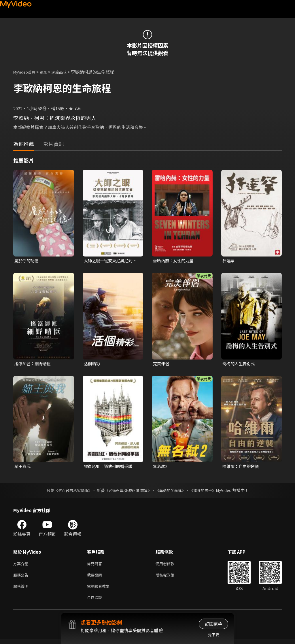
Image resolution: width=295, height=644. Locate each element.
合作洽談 (96, 602)
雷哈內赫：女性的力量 (175, 261)
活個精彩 (92, 364)
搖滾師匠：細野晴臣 (34, 364)
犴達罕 (229, 261)
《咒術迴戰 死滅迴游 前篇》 (128, 492)
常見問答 (96, 565)
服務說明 (22, 590)
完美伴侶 (162, 364)
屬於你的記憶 (27, 261)
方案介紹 (22, 565)
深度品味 (65, 72)
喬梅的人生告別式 (240, 364)
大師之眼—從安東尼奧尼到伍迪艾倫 (110, 261)
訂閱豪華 (213, 624)
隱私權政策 (170, 577)
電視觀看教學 (100, 590)
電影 (48, 72)
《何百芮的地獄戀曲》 (69, 492)
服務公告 (22, 577)
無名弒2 (161, 468)
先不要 (214, 635)
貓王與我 (23, 468)
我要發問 (96, 577)
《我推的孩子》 (207, 492)
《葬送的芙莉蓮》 (173, 492)
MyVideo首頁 (26, 72)
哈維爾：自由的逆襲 (242, 468)
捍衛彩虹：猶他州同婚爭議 (110, 468)
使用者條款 (170, 565)
